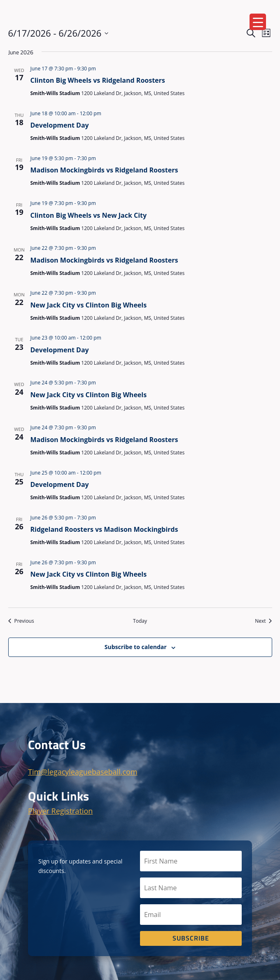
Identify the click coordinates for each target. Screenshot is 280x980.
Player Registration (60, 811)
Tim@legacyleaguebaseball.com (83, 772)
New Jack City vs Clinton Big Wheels (89, 305)
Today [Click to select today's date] (140, 621)
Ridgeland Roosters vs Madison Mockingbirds (104, 529)
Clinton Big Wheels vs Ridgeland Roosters (98, 80)
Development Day (60, 125)
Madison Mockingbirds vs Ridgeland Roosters (104, 170)
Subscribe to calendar (136, 647)
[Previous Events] (21, 621)
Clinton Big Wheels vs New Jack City (89, 215)
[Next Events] (263, 621)
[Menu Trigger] (258, 22)
